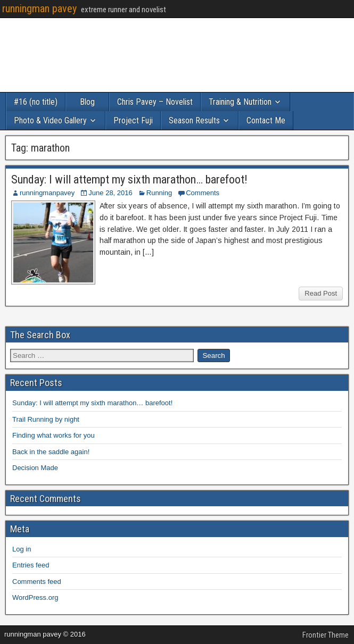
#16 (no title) (36, 102)
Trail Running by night (46, 419)
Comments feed (37, 582)
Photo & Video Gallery (50, 120)
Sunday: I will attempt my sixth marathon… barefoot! (129, 179)
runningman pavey (39, 9)
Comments (203, 193)
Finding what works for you (53, 435)
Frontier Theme (326, 635)
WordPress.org (35, 597)
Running (159, 193)
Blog (87, 102)
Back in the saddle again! (51, 452)
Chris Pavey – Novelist (155, 102)
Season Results (194, 120)
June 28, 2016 (110, 193)
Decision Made (35, 468)
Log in (22, 549)
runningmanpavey (47, 193)
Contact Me (266, 120)
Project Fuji (133, 120)
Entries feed (31, 565)
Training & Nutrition (240, 102)
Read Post (321, 293)
